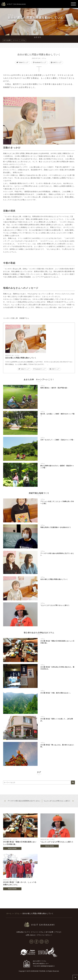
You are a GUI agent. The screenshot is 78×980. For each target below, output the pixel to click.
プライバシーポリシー (45, 935)
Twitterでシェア (22, 62)
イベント (16, 40)
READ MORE (12, 848)
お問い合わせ (30, 935)
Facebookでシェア (40, 62)
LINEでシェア (56, 62)
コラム (11, 15)
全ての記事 (7, 40)
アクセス (58, 932)
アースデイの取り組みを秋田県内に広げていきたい (24, 801)
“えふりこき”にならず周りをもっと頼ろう (57, 801)
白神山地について (23, 932)
